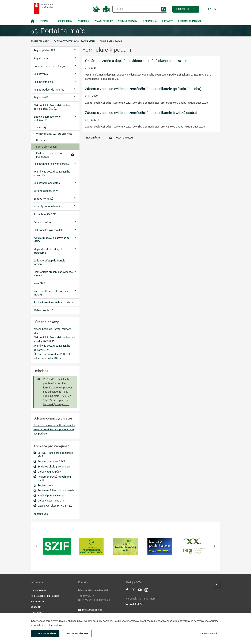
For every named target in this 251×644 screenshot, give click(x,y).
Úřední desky (65, 21)
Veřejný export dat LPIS (51, 501)
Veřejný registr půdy (49, 472)
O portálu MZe (39, 590)
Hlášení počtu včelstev (51, 496)
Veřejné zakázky (128, 21)
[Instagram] (146, 591)
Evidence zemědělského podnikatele (55, 155)
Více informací (208, 634)
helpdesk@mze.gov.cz (56, 404)
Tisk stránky (93, 138)
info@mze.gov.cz (90, 610)
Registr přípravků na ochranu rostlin (54, 479)
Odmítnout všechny (77, 634)
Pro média (83, 21)
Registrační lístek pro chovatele (56, 491)
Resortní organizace (190, 21)
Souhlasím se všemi (45, 634)
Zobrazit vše (41, 514)
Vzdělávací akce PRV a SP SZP (56, 506)
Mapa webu (37, 613)
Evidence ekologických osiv (54, 467)
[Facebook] (127, 591)
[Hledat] (140, 9)
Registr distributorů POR (52, 462)
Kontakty (167, 21)
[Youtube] (140, 591)
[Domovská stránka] (33, 21)
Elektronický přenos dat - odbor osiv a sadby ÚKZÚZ (54, 339)
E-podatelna (150, 21)
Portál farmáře (40, 41)
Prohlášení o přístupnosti (45, 596)
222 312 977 (135, 604)
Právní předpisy (104, 21)
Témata (44, 21)
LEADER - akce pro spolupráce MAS (55, 455)
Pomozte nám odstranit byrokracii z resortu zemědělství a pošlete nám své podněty (54, 429)
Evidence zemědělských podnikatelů (74, 41)
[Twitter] (134, 591)
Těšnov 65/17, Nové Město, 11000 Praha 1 (94, 598)
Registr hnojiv (46, 485)
